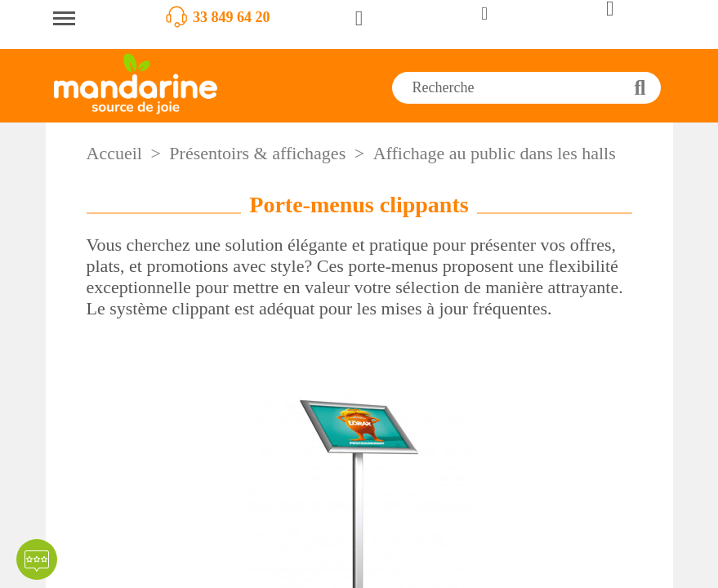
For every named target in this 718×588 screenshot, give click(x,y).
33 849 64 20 (232, 17)
